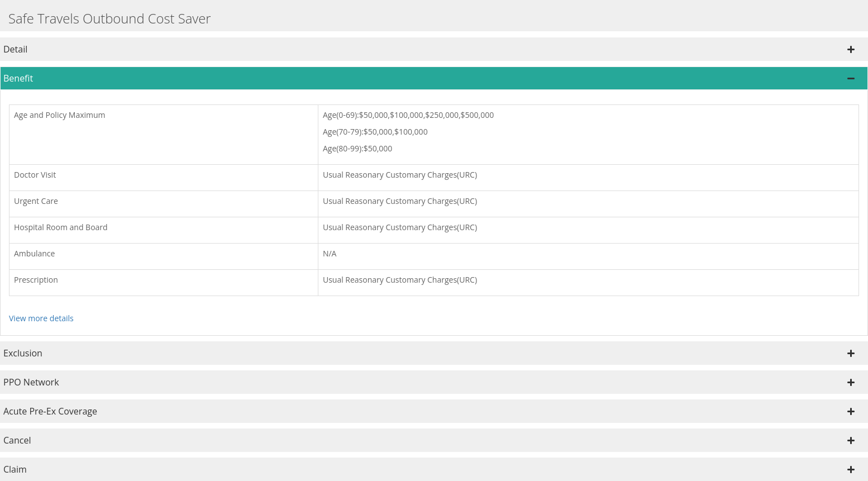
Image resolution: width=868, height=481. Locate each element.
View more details (41, 318)
